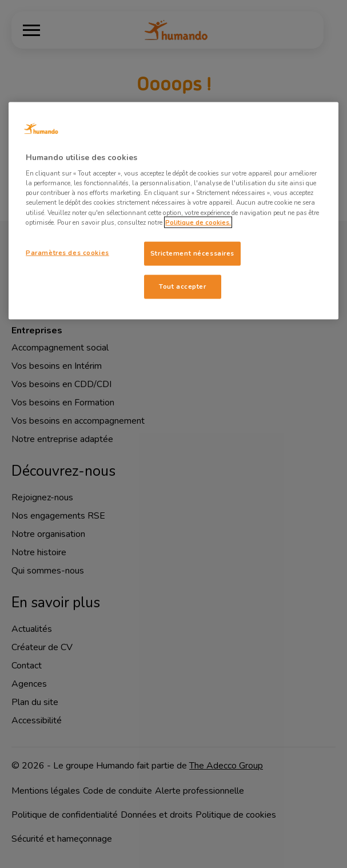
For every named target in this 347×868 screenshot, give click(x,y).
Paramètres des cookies (67, 252)
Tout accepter (182, 286)
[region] (173, 210)
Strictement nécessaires (192, 253)
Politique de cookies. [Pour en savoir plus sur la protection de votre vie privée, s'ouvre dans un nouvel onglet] (198, 222)
